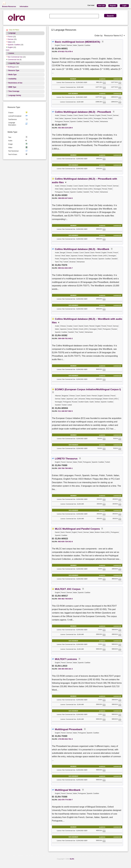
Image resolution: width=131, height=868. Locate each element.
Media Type (12, 75)
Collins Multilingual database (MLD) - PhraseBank (83, 112)
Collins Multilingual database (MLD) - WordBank (82, 249)
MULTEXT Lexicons (66, 659)
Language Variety (15, 95)
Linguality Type (14, 63)
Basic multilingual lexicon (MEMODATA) (78, 42)
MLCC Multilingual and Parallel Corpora (77, 529)
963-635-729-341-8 (65, 542)
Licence (11, 53)
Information (24, 7)
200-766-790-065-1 (65, 468)
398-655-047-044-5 (65, 198)
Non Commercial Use (15, 57)
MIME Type (12, 87)
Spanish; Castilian (14, 45)
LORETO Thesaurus (66, 459)
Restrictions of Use (15, 83)
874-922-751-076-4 (65, 52)
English (10, 47)
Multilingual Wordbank (68, 790)
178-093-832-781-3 (65, 739)
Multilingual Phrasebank (69, 729)
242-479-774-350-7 (65, 800)
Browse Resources (9, 7)
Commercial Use (13, 60)
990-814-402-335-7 (65, 268)
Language (12, 33)
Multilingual (12, 67)
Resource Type (14, 70)
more (7, 50)
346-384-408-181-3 (65, 669)
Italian (10, 42)
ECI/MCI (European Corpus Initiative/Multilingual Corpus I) (88, 389)
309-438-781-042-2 (65, 338)
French (10, 37)
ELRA (72, 859)
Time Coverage (14, 91)
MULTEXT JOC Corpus (68, 589)
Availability (12, 79)
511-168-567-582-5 (65, 411)
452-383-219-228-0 (65, 128)
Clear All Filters (14, 30)
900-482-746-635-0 (65, 599)
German (11, 39)
